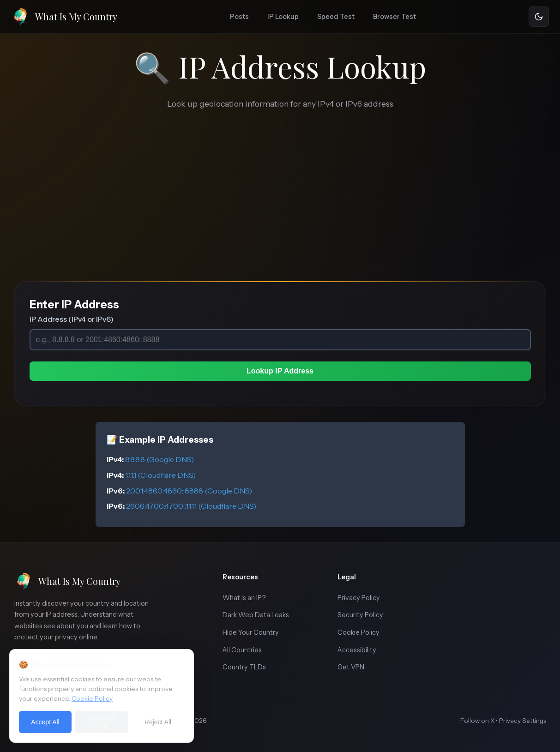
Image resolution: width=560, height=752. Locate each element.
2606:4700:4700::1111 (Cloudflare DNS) (191, 506)
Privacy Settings (523, 721)
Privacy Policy (359, 598)
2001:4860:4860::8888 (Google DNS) (189, 491)
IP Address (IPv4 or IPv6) (72, 319)
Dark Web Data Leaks (256, 615)
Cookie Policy (358, 632)
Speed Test (336, 17)
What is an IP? (244, 598)
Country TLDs (244, 667)
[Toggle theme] (539, 17)
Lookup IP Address (280, 371)
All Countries (242, 650)
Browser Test (394, 17)
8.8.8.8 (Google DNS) (160, 459)
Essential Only (102, 725)
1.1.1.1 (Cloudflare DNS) (160, 475)
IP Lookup (283, 17)
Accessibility (357, 650)
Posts (239, 17)
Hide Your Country (251, 632)
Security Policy (360, 615)
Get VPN (351, 667)
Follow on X (477, 721)
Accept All (45, 725)
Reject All (158, 725)
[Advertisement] (280, 211)
